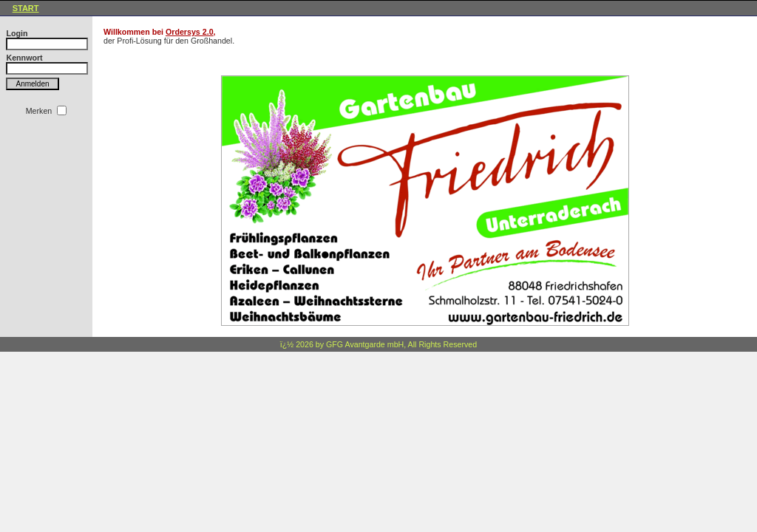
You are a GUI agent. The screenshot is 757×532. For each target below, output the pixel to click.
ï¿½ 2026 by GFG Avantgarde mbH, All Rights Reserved (378, 344)
